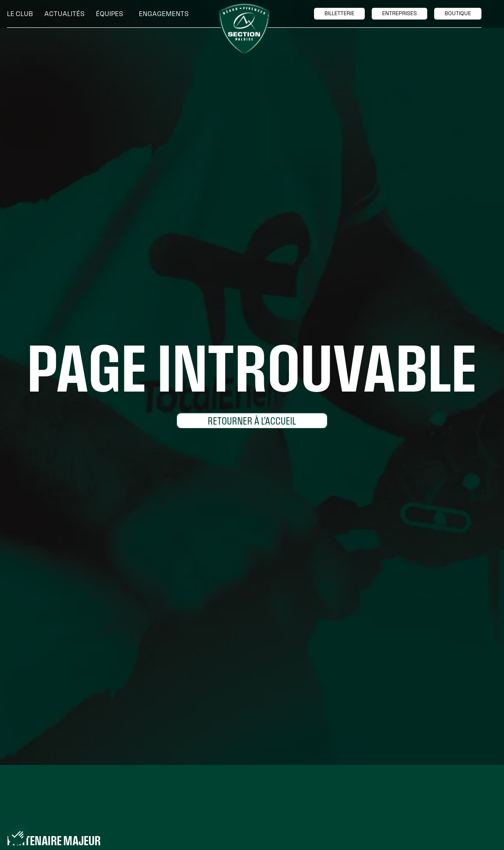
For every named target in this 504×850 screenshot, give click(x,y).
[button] (22, 14)
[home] (244, 29)
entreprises (399, 13)
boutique (458, 13)
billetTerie (339, 13)
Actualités (64, 14)
